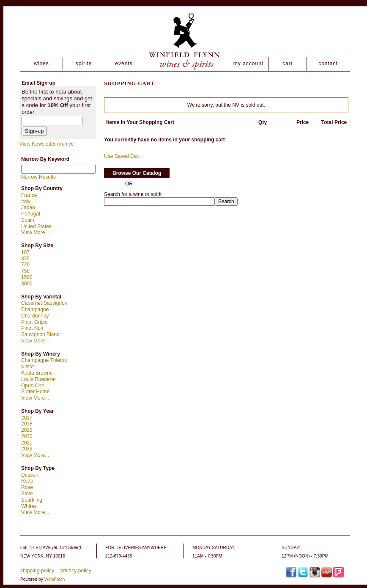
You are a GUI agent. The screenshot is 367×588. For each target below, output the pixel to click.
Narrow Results (38, 177)
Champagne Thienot (44, 360)
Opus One (33, 386)
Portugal (31, 214)
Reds (27, 481)
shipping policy (37, 571)
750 (25, 271)
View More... (35, 232)
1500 (27, 277)
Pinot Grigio (34, 322)
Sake (27, 494)
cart (288, 63)
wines (41, 63)
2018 (27, 424)
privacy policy (76, 571)
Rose (27, 487)
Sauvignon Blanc (40, 334)
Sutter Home (35, 392)
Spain (28, 220)
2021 (27, 443)
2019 (27, 430)
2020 (27, 436)
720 (25, 265)
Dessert (30, 475)
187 (25, 252)
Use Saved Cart (122, 156)
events (124, 63)
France (29, 195)
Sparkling (32, 500)
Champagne (35, 309)
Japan (28, 207)
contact (328, 63)
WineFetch (55, 579)
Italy (26, 202)
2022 (27, 449)
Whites (29, 506)
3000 (27, 284)
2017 (27, 418)
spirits (84, 63)
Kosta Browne (37, 373)
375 (25, 259)
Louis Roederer (38, 379)
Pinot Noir (32, 328)
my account (248, 63)
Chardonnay (35, 316)
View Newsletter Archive (47, 144)
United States (36, 226)
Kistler (28, 367)
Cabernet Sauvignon (44, 303)
